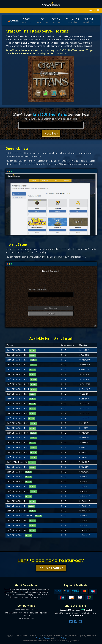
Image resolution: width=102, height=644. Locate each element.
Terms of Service (43, 638)
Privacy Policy (60, 638)
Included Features (51, 568)
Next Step (51, 133)
